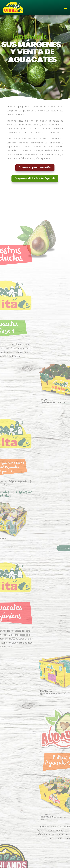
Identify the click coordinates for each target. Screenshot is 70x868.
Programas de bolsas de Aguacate (35, 179)
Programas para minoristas (35, 168)
